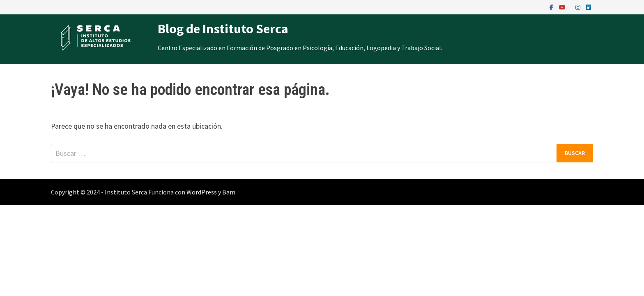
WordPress (202, 192)
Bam (229, 192)
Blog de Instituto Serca (223, 29)
